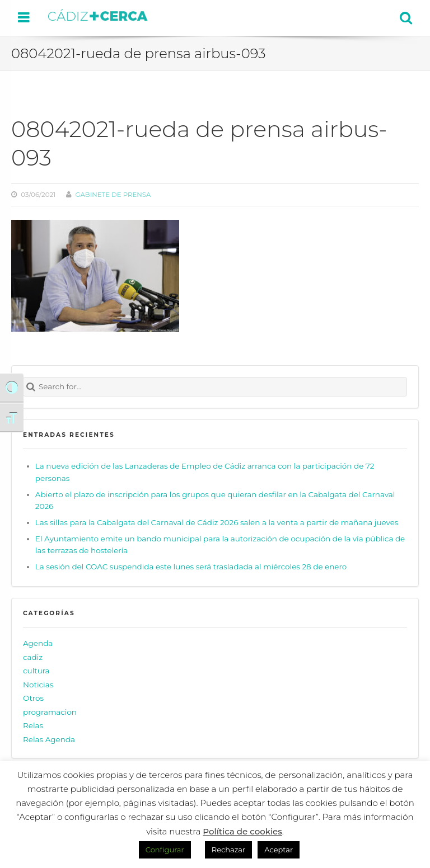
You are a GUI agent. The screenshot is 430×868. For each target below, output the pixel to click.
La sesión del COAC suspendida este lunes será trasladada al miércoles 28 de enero (191, 567)
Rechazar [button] (228, 850)
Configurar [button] (165, 850)
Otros (33, 698)
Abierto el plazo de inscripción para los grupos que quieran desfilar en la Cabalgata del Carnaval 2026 (215, 501)
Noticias (38, 685)
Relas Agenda (49, 739)
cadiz (33, 657)
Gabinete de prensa (113, 195)
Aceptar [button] (279, 850)
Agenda (38, 643)
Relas (33, 725)
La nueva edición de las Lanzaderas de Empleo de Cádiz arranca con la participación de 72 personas (205, 472)
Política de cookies (242, 831)
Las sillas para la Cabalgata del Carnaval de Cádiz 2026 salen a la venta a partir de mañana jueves (217, 522)
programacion (50, 712)
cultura (36, 671)
